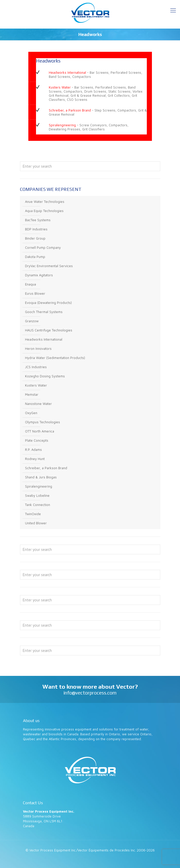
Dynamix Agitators (39, 275)
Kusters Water (60, 87)
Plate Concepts (37, 440)
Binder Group (35, 238)
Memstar (32, 394)
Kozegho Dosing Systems (45, 376)
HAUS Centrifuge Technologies (49, 330)
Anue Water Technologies (45, 202)
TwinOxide (33, 514)
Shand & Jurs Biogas (41, 477)
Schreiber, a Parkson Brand (70, 110)
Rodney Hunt (35, 459)
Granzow (32, 321)
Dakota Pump (35, 257)
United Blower (36, 523)
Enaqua (31, 284)
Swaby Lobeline (37, 495)
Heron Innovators (38, 349)
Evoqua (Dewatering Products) (48, 303)
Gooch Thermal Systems (44, 312)
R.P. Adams (33, 450)
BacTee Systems (38, 220)
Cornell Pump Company (43, 247)
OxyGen (31, 413)
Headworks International (67, 72)
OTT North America (40, 431)
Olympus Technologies (43, 422)
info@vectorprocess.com (90, 693)
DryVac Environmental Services (49, 266)
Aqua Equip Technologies (44, 211)
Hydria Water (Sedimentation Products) (55, 358)
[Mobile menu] (173, 10)
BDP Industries (36, 229)
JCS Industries (36, 367)
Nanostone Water (38, 404)
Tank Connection (38, 505)
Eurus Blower (35, 293)
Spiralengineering (62, 125)
